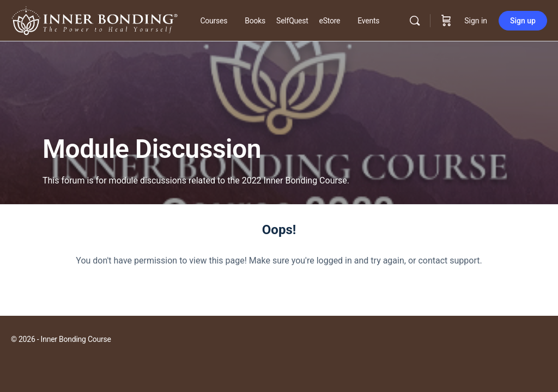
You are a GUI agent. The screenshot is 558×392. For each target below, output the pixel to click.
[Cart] (446, 21)
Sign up (523, 21)
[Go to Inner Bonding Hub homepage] (95, 20)
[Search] (415, 21)
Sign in (476, 21)
